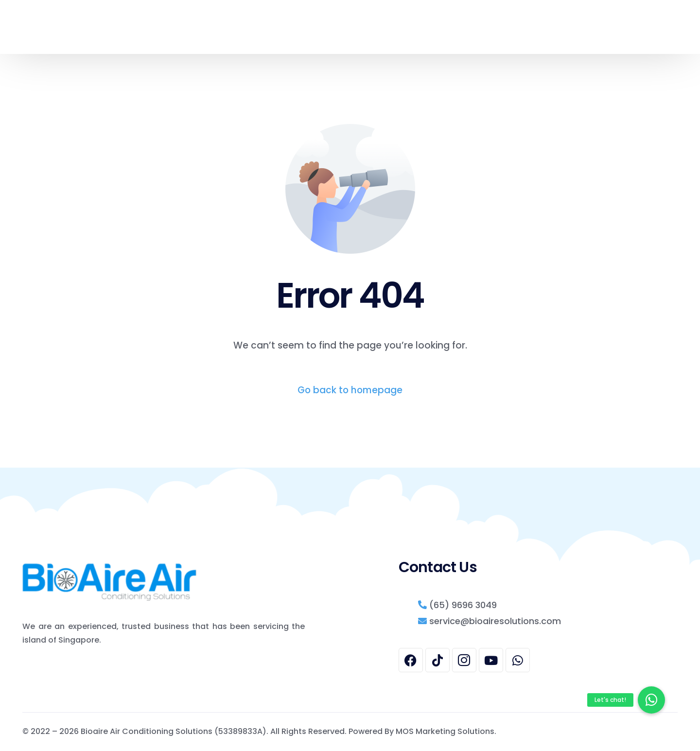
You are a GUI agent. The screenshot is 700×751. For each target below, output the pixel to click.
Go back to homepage (350, 390)
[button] (651, 700)
